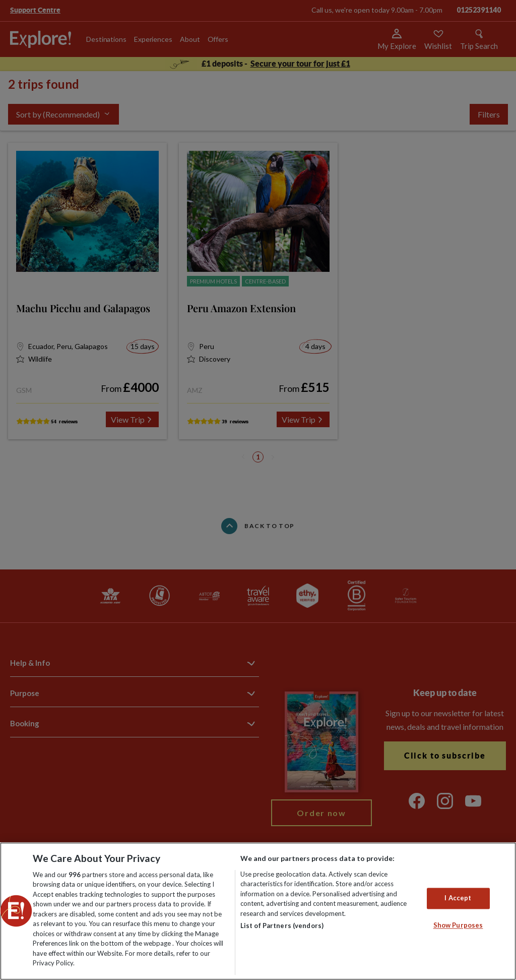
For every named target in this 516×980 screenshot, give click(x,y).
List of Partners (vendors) (282, 926)
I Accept (458, 898)
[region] (258, 911)
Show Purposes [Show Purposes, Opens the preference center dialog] (458, 925)
